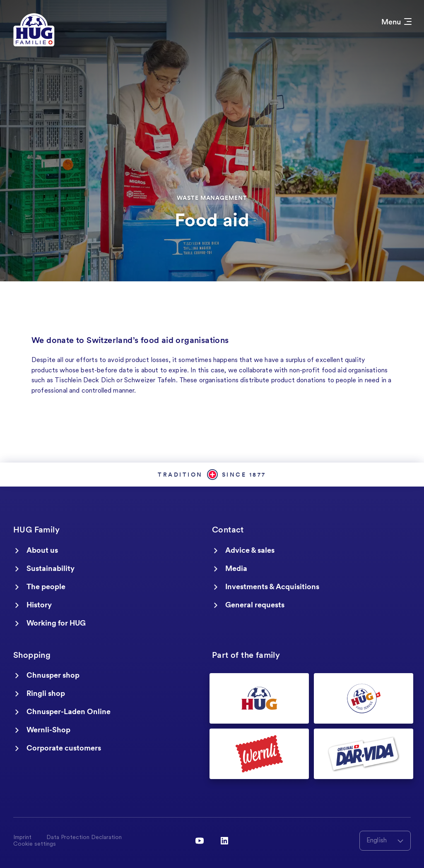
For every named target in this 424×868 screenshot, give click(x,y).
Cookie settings (35, 844)
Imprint (22, 838)
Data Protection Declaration (84, 838)
